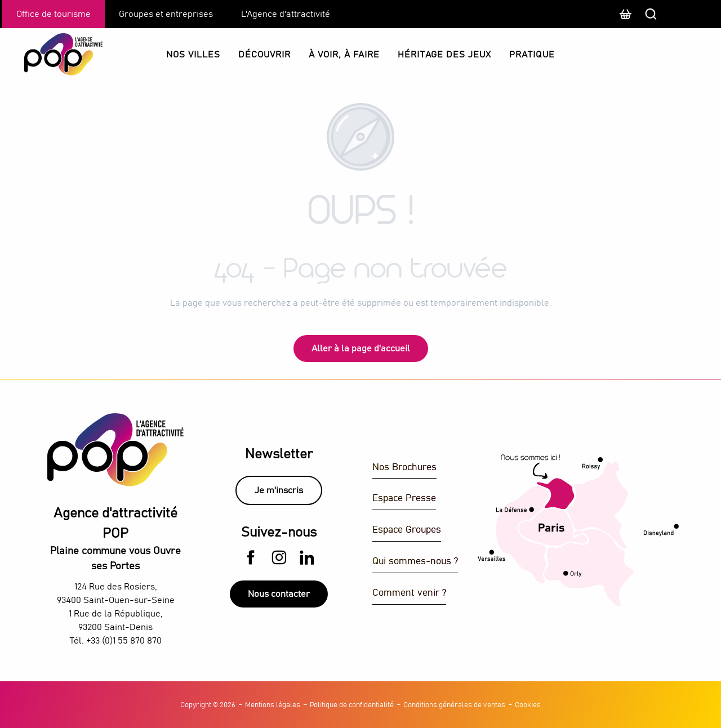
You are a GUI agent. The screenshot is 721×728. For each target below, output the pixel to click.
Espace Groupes (407, 530)
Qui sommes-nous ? (415, 562)
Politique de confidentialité (352, 705)
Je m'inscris (279, 490)
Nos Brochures (404, 468)
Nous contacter (279, 594)
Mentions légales (273, 705)
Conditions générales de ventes (454, 705)
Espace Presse (404, 499)
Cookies (528, 705)
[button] (690, 14)
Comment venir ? (409, 593)
